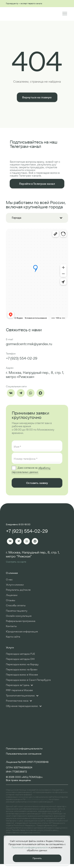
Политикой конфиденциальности (30, 847)
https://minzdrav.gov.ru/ (37, 799)
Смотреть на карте (16, 562)
